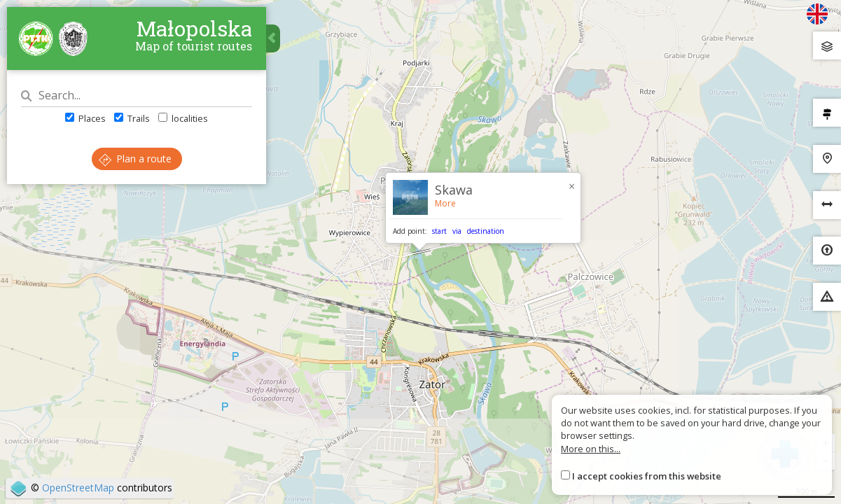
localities (183, 118)
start (439, 231)
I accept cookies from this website (647, 476)
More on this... (591, 449)
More (445, 203)
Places (85, 118)
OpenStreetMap (78, 488)
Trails (132, 118)
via (457, 231)
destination (486, 231)
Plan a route (135, 159)
